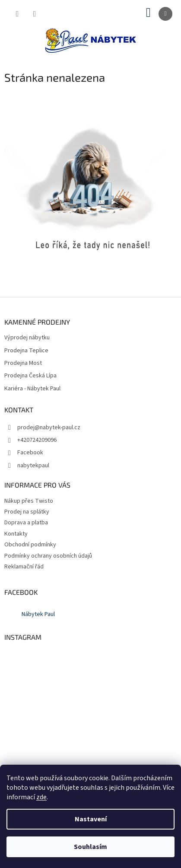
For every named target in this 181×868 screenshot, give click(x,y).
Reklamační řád (24, 567)
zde (41, 797)
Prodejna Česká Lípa (30, 376)
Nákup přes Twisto (29, 501)
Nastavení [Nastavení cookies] (91, 819)
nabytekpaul (33, 466)
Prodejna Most (23, 363)
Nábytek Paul (38, 614)
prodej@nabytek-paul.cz (49, 428)
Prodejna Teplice (26, 351)
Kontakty (16, 534)
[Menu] (165, 14)
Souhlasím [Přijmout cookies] (90, 847)
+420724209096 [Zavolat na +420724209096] (37, 440)
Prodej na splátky (27, 512)
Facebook (30, 453)
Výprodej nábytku (27, 338)
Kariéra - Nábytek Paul (32, 389)
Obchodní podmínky (30, 545)
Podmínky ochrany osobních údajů (48, 556)
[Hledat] (17, 14)
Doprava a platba (26, 523)
